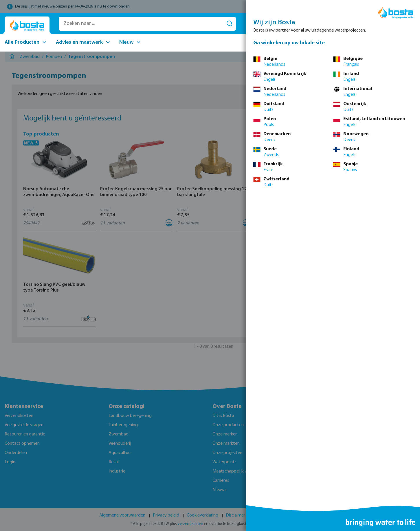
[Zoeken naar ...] (141, 24)
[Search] (230, 24)
